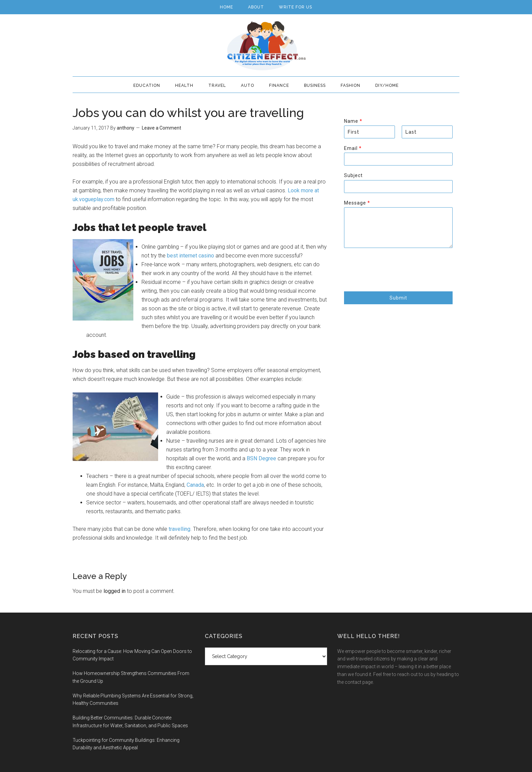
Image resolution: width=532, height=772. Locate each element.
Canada (195, 485)
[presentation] (396, 280)
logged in (115, 591)
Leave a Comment (161, 128)
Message (357, 203)
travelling (179, 529)
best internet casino (191, 256)
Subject (353, 175)
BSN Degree (261, 458)
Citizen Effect (266, 46)
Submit (398, 298)
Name (353, 121)
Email (353, 148)
